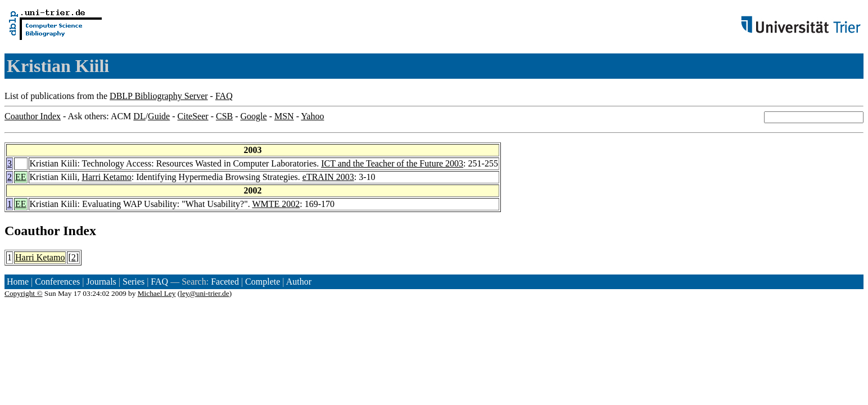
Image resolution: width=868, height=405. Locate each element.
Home (18, 282)
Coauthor (32, 231)
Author (299, 282)
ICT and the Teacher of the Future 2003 (392, 163)
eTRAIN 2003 (328, 177)
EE (21, 177)
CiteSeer (193, 116)
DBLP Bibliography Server (159, 96)
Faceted (225, 282)
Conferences (57, 282)
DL (139, 116)
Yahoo (312, 116)
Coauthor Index (33, 116)
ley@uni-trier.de (204, 293)
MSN (284, 116)
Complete (263, 282)
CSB (224, 116)
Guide (159, 116)
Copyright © (24, 293)
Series (134, 282)
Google (254, 116)
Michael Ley (157, 293)
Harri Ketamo (106, 177)
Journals (101, 282)
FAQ (224, 96)
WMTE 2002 (276, 204)
